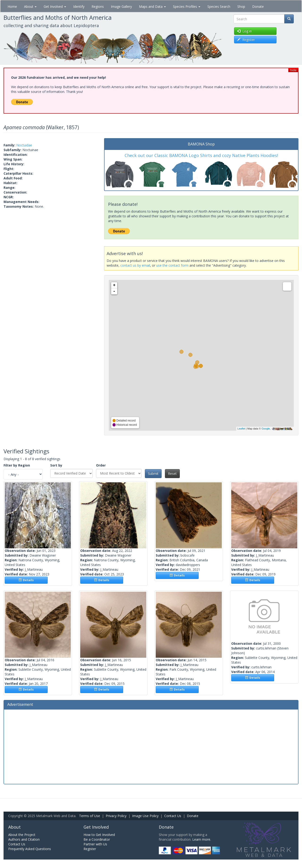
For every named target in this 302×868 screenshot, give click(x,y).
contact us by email (135, 265)
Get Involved (55, 6)
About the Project (22, 835)
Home (12, 6)
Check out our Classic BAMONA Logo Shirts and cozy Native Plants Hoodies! (201, 155)
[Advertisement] (151, 746)
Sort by (56, 465)
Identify (79, 6)
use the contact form (172, 265)
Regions (98, 6)
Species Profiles (187, 6)
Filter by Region (17, 465)
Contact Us (173, 816)
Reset (172, 473)
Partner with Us (95, 844)
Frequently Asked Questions (30, 849)
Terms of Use (90, 816)
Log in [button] (244, 31)
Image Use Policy (145, 816)
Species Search (219, 6)
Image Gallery (121, 6)
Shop (241, 6)
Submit (153, 473)
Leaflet (241, 429)
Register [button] (246, 39)
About (30, 6)
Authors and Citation (24, 839)
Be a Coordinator (97, 839)
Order (101, 465)
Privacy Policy (116, 816)
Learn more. (202, 839)
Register (90, 849)
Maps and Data (152, 6)
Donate (258, 6)
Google (266, 429)
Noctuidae (24, 145)
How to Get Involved (99, 835)
